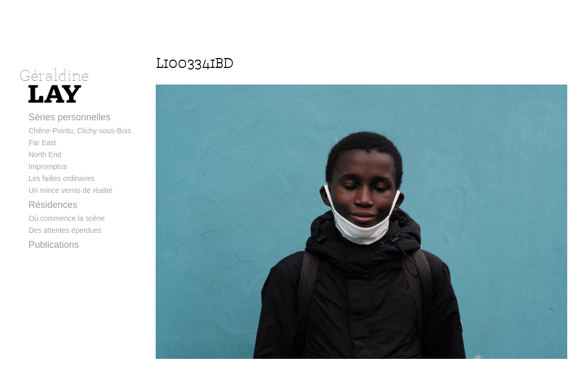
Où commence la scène (67, 218)
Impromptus (48, 166)
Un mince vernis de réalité (71, 190)
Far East (42, 143)
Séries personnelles (70, 117)
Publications (54, 245)
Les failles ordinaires (62, 178)
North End (45, 155)
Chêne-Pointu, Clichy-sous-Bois (80, 131)
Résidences (53, 205)
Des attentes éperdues (65, 230)
